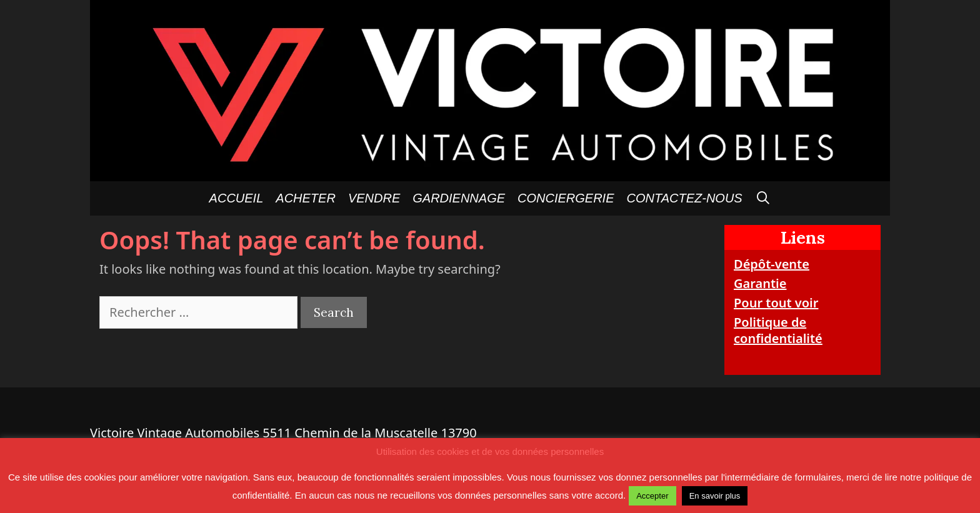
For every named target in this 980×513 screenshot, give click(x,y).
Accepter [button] (652, 496)
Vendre (374, 198)
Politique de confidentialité (778, 330)
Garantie (760, 283)
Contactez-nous (685, 198)
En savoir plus (715, 496)
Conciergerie (566, 198)
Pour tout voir (776, 303)
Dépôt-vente (772, 264)
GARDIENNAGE (459, 198)
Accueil (237, 198)
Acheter (306, 198)
